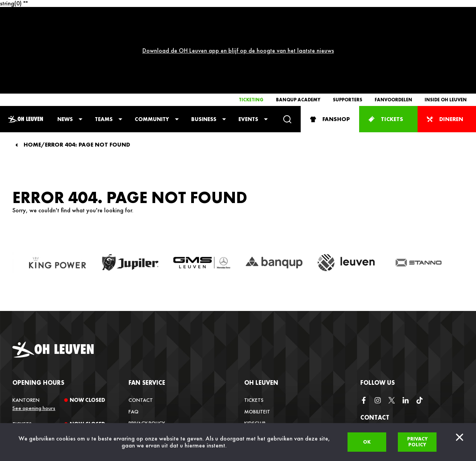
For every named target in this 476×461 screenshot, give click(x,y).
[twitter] (392, 329)
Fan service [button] (147, 312)
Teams (104, 48)
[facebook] (364, 329)
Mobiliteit (257, 340)
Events (248, 48)
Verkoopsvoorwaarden (161, 364)
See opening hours (34, 337)
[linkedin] (406, 329)
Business (204, 48)
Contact (141, 329)
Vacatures (258, 375)
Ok (367, 442)
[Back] (16, 74)
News (65, 48)
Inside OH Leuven (446, 29)
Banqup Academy (298, 29)
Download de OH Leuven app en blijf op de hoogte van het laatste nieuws (238, 15)
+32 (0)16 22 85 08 (382, 420)
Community (152, 48)
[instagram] (378, 329)
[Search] (287, 48)
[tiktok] (419, 329)
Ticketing (251, 29)
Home (32, 74)
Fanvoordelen (393, 29)
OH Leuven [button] (261, 312)
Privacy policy (417, 442)
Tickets (254, 329)
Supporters (348, 29)
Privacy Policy (147, 352)
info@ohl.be (376, 400)
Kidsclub (255, 352)
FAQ (134, 340)
